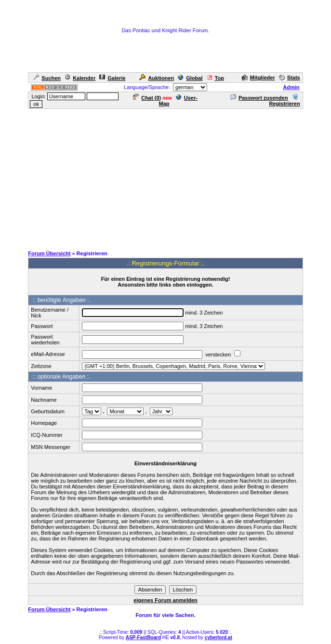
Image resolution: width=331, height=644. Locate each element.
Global (190, 78)
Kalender (80, 78)
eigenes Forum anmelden (165, 600)
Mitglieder (258, 78)
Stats (290, 78)
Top (215, 78)
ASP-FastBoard (143, 637)
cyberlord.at (218, 637)
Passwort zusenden (259, 98)
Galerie (112, 78)
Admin (291, 87)
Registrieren (284, 101)
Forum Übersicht (49, 253)
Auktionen (157, 78)
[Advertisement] (167, 177)
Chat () (147, 98)
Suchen (47, 78)
